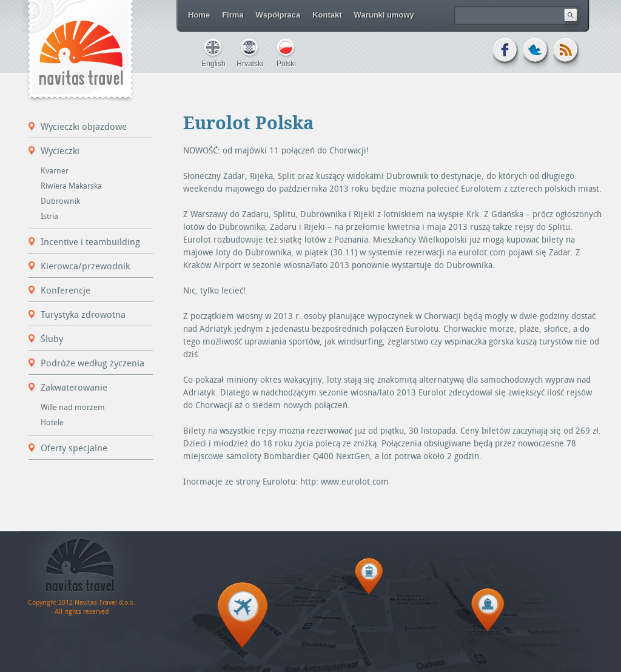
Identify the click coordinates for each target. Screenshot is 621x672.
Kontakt (327, 15)
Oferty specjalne (74, 448)
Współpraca (278, 15)
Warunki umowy (384, 15)
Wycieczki (60, 151)
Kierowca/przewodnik (85, 266)
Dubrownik (60, 201)
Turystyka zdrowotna (83, 315)
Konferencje (65, 291)
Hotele (52, 422)
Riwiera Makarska (71, 186)
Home (199, 15)
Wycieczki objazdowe (84, 127)
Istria (49, 216)
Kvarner (55, 171)
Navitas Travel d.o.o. (80, 52)
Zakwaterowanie (74, 388)
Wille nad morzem (73, 407)
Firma (233, 15)
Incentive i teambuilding (90, 242)
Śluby (52, 339)
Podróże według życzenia (92, 363)
